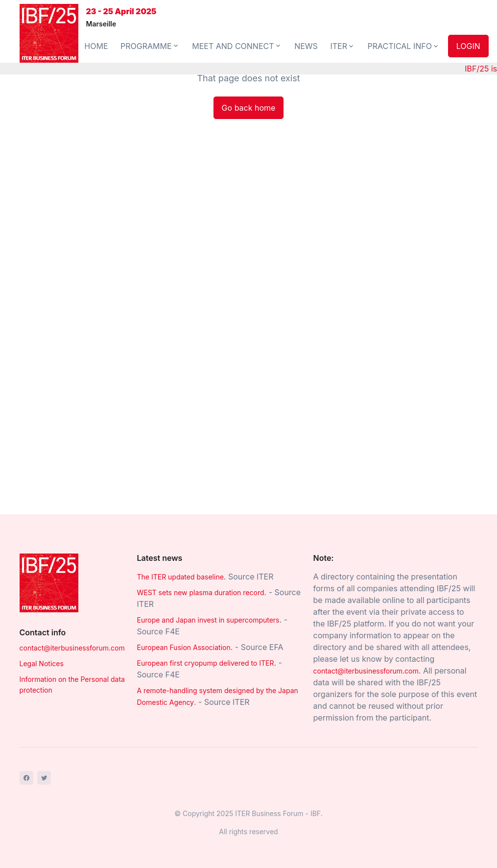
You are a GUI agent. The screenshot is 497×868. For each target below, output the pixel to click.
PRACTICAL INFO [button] (404, 46)
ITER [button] (343, 46)
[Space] (49, 582)
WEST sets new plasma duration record (201, 592)
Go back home (249, 108)
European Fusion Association (184, 647)
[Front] (49, 33)
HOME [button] (96, 46)
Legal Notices (42, 663)
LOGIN (468, 46)
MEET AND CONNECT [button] (237, 46)
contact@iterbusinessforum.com (72, 648)
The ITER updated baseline (180, 577)
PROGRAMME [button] (150, 46)
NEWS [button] (306, 46)
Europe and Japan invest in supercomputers (208, 620)
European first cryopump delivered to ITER (206, 663)
